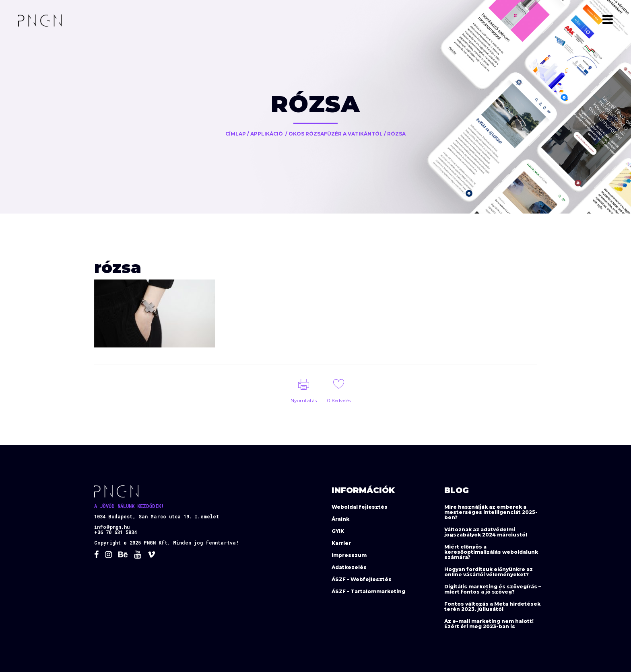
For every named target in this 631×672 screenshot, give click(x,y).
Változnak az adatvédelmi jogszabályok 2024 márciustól (486, 532)
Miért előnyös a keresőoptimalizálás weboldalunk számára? (491, 552)
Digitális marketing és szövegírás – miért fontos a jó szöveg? (493, 589)
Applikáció (267, 134)
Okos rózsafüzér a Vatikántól (336, 134)
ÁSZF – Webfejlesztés (362, 579)
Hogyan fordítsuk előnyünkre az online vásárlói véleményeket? (489, 572)
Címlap (236, 134)
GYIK (338, 531)
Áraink (340, 519)
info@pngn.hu (112, 527)
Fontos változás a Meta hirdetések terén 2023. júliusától (492, 606)
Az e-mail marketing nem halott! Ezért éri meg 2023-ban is (489, 624)
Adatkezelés (349, 567)
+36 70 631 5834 (115, 532)
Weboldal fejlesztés (360, 507)
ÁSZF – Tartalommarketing (368, 591)
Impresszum (349, 555)
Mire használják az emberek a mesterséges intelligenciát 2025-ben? (491, 512)
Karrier (341, 543)
